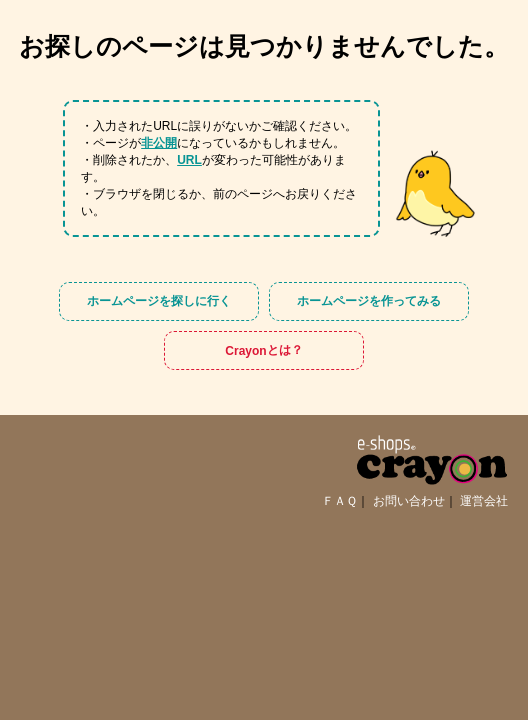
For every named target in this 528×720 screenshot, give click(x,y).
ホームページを (159, 301)
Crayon (263, 350)
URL (189, 160)
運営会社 (484, 501)
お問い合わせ (409, 501)
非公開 (159, 143)
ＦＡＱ (339, 501)
